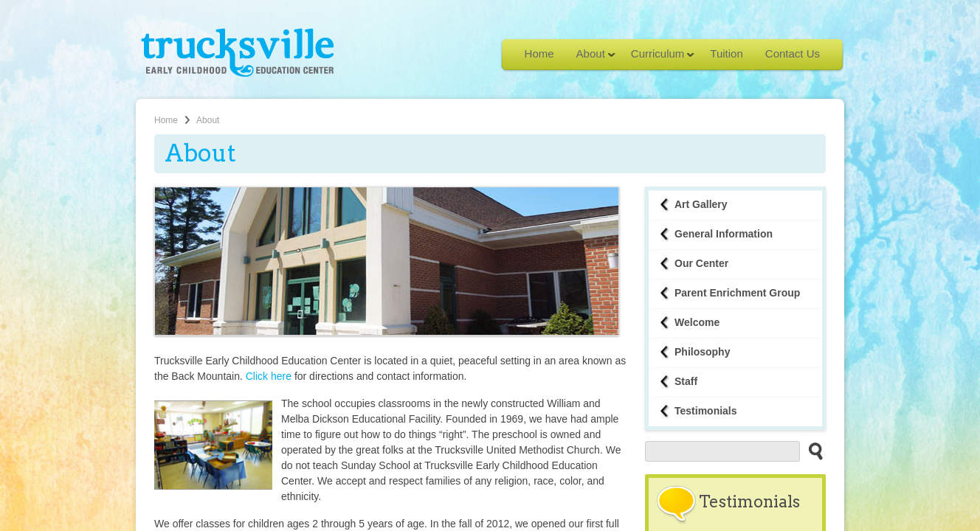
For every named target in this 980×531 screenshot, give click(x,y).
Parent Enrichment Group (737, 293)
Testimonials (706, 411)
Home (539, 53)
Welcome (697, 322)
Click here (269, 376)
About (590, 58)
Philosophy (702, 352)
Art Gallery (701, 204)
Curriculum (658, 58)
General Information (724, 234)
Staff (686, 381)
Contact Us (793, 53)
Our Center (701, 263)
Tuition (726, 53)
